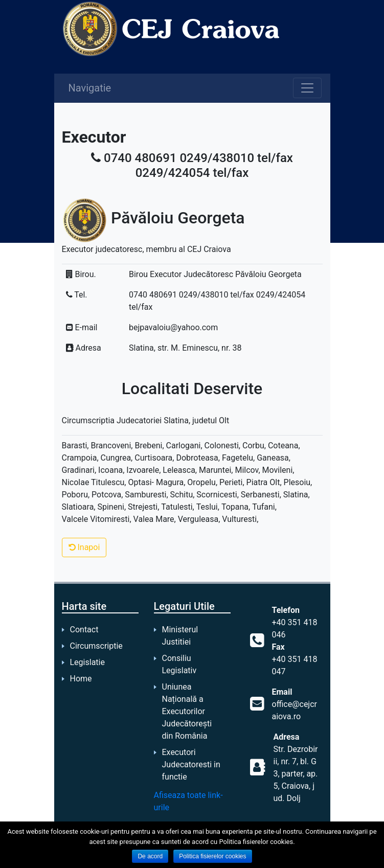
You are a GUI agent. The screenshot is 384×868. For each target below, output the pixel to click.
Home (81, 679)
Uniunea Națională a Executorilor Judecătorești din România (187, 711)
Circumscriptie (96, 646)
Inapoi (84, 547)
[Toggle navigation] (307, 88)
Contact (84, 630)
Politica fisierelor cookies (212, 856)
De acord (150, 856)
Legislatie (87, 662)
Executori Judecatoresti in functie (191, 764)
